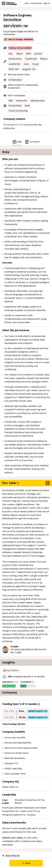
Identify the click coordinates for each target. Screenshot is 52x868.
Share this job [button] (11, 855)
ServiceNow (12, 19)
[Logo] (9, 3)
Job (17, 142)
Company (32, 142)
